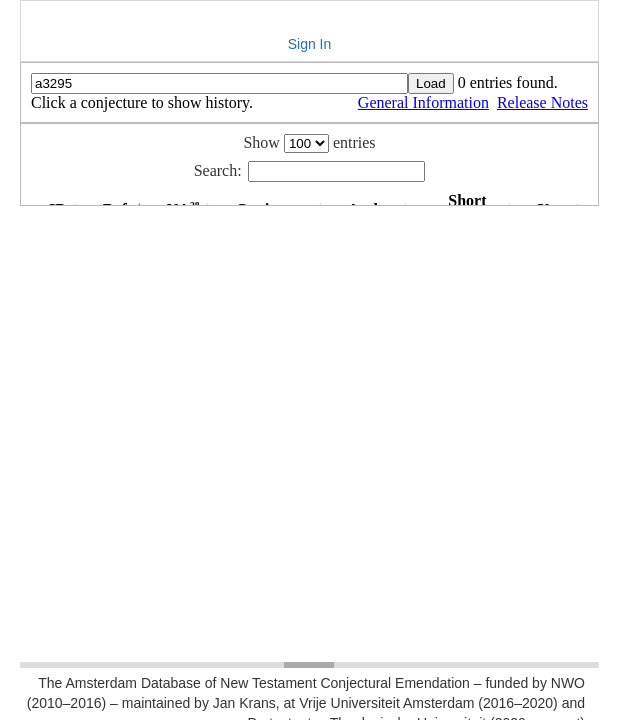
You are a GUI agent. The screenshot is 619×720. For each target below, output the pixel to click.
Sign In (310, 44)
